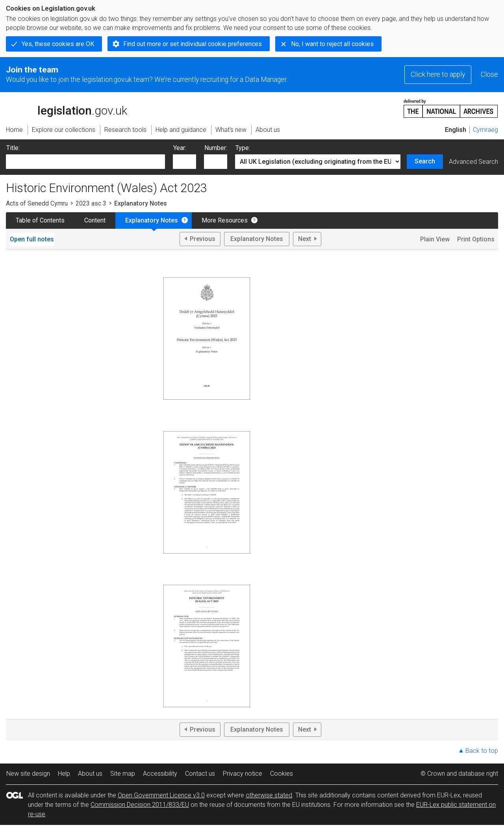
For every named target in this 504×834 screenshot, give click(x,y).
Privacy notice (243, 774)
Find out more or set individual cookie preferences (193, 44)
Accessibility (160, 774)
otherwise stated (269, 795)
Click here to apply (438, 74)
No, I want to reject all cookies (332, 44)
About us (90, 774)
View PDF (207, 331)
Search (425, 161)
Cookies (282, 774)
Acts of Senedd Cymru (37, 203)
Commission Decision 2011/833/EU (140, 805)
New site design (28, 774)
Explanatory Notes (152, 220)
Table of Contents (40, 220)
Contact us (200, 774)
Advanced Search (473, 162)
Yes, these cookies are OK (58, 44)
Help (64, 774)
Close (489, 74)
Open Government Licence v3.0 (161, 795)
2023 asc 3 (91, 203)
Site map (123, 774)
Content (95, 220)
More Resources (225, 220)
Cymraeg (485, 130)
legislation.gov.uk (67, 108)
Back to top (482, 751)
